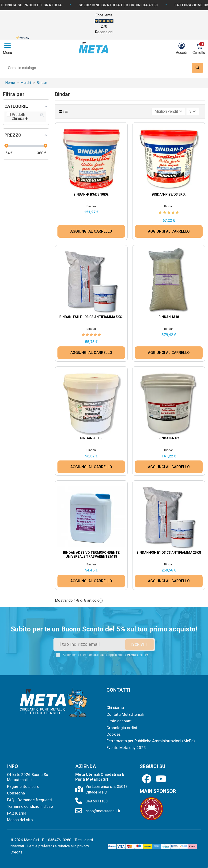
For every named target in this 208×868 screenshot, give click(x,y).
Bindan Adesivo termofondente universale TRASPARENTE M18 (91, 555)
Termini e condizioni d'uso (30, 806)
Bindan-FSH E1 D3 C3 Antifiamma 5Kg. (91, 317)
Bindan (91, 206)
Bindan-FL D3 (91, 438)
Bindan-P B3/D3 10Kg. (91, 194)
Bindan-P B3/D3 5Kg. (169, 194)
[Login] (182, 49)
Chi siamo (115, 708)
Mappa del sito (20, 820)
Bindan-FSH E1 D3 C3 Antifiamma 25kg (169, 553)
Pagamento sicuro (23, 786)
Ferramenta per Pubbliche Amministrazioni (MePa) (151, 741)
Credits (17, 852)
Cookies (114, 734)
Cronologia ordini (122, 728)
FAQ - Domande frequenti (29, 800)
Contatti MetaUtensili (125, 714)
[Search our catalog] (197, 68)
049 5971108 (97, 801)
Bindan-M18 (169, 317)
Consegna (16, 793)
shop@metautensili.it (103, 811)
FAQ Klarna (17, 813)
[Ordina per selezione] (168, 111)
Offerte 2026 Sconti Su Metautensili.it (28, 777)
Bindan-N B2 (169, 438)
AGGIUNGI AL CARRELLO (91, 231)
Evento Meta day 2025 (126, 748)
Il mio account (119, 721)
